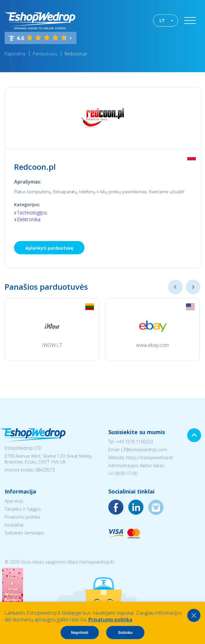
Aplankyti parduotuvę (49, 248)
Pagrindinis (15, 54)
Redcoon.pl (76, 54)
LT (162, 20)
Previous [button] (175, 287)
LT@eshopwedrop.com (144, 450)
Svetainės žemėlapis (24, 533)
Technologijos (32, 213)
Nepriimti (80, 633)
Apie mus (14, 501)
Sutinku (125, 633)
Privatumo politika (22, 517)
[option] (52, 330)
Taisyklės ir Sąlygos (23, 509)
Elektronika (29, 219)
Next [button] (193, 287)
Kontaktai (14, 525)
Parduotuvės (45, 54)
